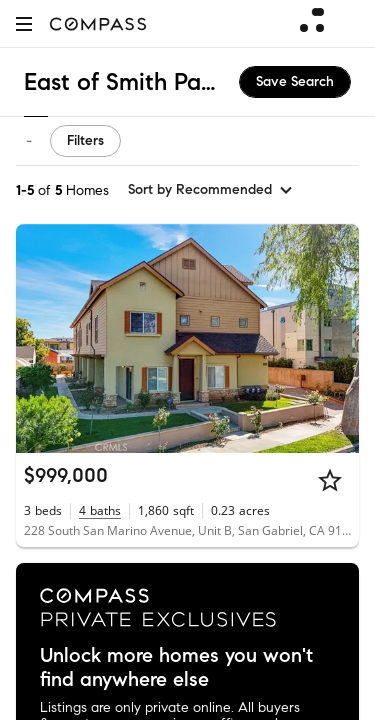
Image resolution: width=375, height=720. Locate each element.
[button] (24, 23)
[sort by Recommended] (211, 190)
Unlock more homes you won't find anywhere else (176, 668)
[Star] (330, 480)
